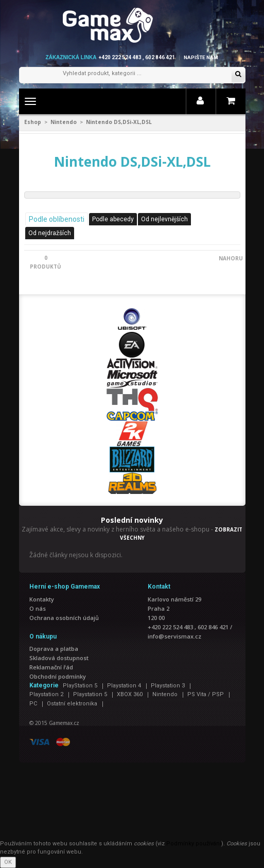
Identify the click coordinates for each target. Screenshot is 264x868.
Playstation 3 (168, 686)
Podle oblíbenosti (57, 219)
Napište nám (201, 57)
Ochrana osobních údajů (64, 618)
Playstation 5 (90, 694)
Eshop (33, 122)
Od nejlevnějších (164, 219)
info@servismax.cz (174, 636)
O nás (38, 608)
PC (33, 704)
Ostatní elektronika (72, 704)
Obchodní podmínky (58, 676)
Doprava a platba (54, 649)
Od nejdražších (50, 233)
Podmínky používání (194, 844)
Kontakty (42, 599)
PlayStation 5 (80, 686)
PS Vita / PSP (206, 694)
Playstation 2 (46, 694)
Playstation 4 (124, 686)
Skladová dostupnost (59, 658)
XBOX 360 (130, 694)
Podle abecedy (113, 219)
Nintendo (64, 122)
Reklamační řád (51, 667)
